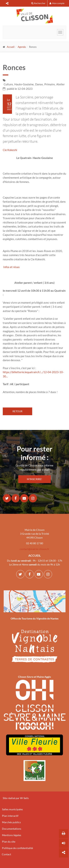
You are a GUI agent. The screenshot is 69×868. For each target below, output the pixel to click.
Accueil (11, 47)
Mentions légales (12, 835)
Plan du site (9, 842)
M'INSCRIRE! (34, 479)
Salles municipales (12, 809)
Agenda (22, 47)
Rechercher (38, 3)
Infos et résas (11, 267)
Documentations (12, 829)
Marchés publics (11, 822)
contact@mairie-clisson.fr (34, 549)
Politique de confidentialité (17, 848)
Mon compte (57, 3)
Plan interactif (10, 816)
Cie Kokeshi (10, 150)
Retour (17, 411)
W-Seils (24, 798)
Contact (6, 854)
